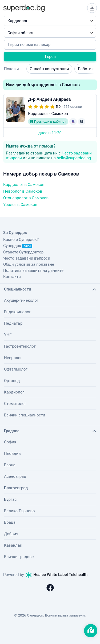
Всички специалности (25, 415)
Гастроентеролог (20, 346)
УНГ (8, 335)
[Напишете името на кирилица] (50, 45)
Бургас (10, 499)
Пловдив (12, 454)
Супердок (18, 246)
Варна (10, 465)
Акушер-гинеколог (21, 300)
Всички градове (19, 557)
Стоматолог (15, 404)
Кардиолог (14, 392)
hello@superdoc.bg (74, 158)
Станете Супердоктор (23, 252)
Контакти (12, 277)
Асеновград (15, 476)
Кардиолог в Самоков (24, 185)
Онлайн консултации (49, 69)
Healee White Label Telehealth (57, 575)
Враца (10, 522)
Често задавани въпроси (27, 258)
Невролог (13, 358)
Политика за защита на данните (33, 271)
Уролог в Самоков (20, 205)
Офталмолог (16, 369)
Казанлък (13, 545)
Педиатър (13, 323)
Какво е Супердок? (21, 240)
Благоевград (16, 488)
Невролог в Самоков (23, 191)
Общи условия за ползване (29, 264)
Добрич (11, 534)
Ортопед (12, 381)
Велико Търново (19, 511)
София (10, 442)
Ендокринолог (17, 312)
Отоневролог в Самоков (26, 198)
